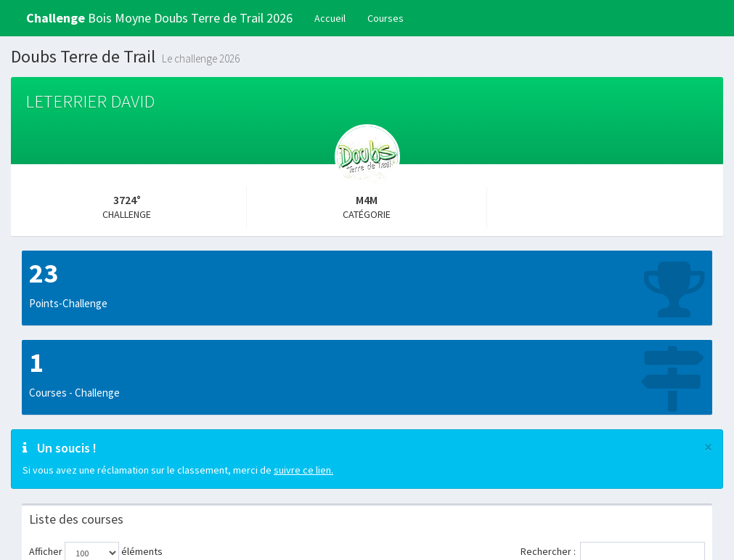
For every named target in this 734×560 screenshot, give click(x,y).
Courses (386, 18)
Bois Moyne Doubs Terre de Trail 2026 (159, 18)
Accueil (330, 18)
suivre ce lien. (303, 470)
